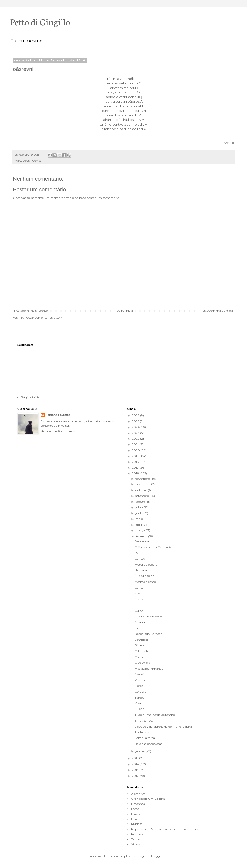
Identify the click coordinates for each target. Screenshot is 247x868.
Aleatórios (138, 794)
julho (139, 507)
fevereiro (142, 536)
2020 (136, 450)
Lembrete (142, 640)
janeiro (141, 751)
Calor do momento (148, 616)
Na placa (141, 570)
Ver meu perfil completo (58, 431)
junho (140, 513)
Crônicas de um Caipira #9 (154, 547)
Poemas (36, 161)
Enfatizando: (144, 720)
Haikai (136, 819)
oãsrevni (141, 599)
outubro (142, 490)
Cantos (140, 559)
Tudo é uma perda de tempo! (155, 715)
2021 (136, 444)
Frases (135, 814)
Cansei (139, 587)
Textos (135, 839)
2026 (136, 415)
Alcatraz (141, 622)
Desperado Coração (148, 634)
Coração (141, 692)
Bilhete (140, 645)
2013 (136, 770)
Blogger (157, 856)
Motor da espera (146, 564)
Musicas (137, 824)
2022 (136, 439)
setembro (143, 496)
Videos (136, 844)
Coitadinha (143, 657)
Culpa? (140, 611)
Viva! (138, 703)
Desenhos (138, 804)
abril (139, 525)
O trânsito (142, 651)
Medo (138, 628)
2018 (136, 462)
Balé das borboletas (148, 744)
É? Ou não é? (144, 576)
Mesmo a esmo (145, 582)
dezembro (143, 478)
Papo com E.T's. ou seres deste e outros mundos (165, 829)
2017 (136, 468)
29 (136, 553)
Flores (139, 686)
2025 (136, 421)
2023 (136, 433)
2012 (136, 776)
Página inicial (124, 310)
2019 (136, 456)
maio (139, 519)
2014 (136, 764)
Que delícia (142, 663)
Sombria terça (145, 738)
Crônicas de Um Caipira (148, 799)
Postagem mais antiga (217, 310)
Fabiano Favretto (58, 415)
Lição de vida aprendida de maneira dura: (164, 726)
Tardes (139, 697)
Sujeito (139, 709)
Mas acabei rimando (149, 669)
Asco (138, 593)
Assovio (140, 674)
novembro (143, 484)
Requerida (142, 541)
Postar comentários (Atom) (44, 317)
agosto (141, 501)
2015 (135, 758)
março (140, 530)
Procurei (141, 680)
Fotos (135, 809)
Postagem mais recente (31, 310)
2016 (136, 473)
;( (135, 605)
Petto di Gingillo (40, 22)
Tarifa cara (142, 732)
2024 (136, 427)
